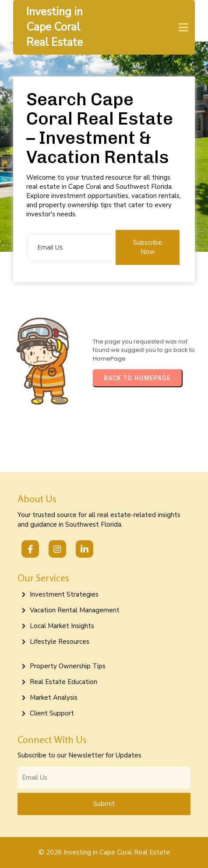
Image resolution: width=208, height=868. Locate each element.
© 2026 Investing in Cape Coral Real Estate (104, 852)
